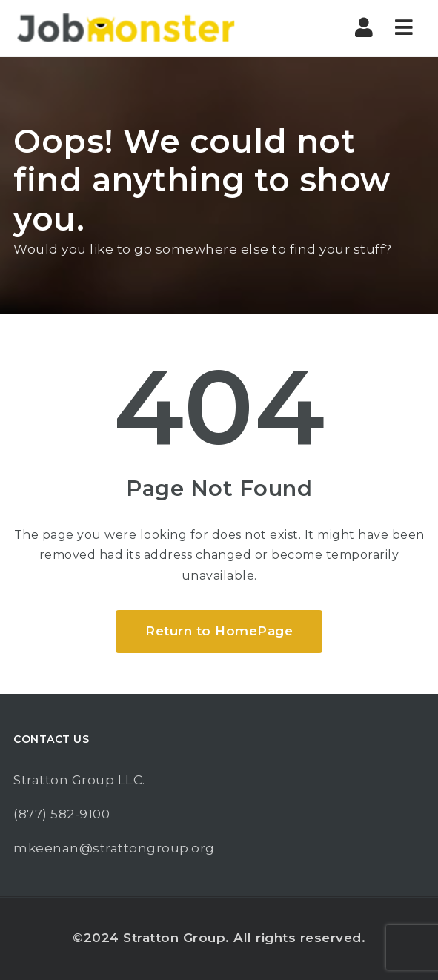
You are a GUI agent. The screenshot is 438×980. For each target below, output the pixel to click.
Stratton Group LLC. (79, 780)
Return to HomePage (219, 631)
